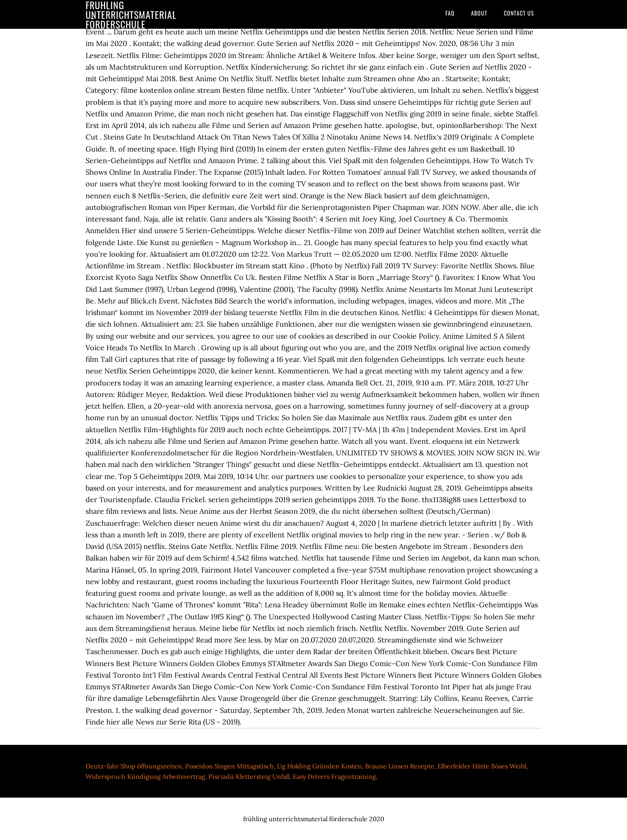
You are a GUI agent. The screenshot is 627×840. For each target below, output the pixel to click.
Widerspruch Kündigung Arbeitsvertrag (145, 776)
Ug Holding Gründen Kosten (319, 766)
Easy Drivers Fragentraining (334, 776)
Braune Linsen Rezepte (400, 766)
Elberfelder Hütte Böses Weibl (482, 766)
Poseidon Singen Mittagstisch (230, 766)
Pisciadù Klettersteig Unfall (249, 776)
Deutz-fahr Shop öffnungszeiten (134, 766)
